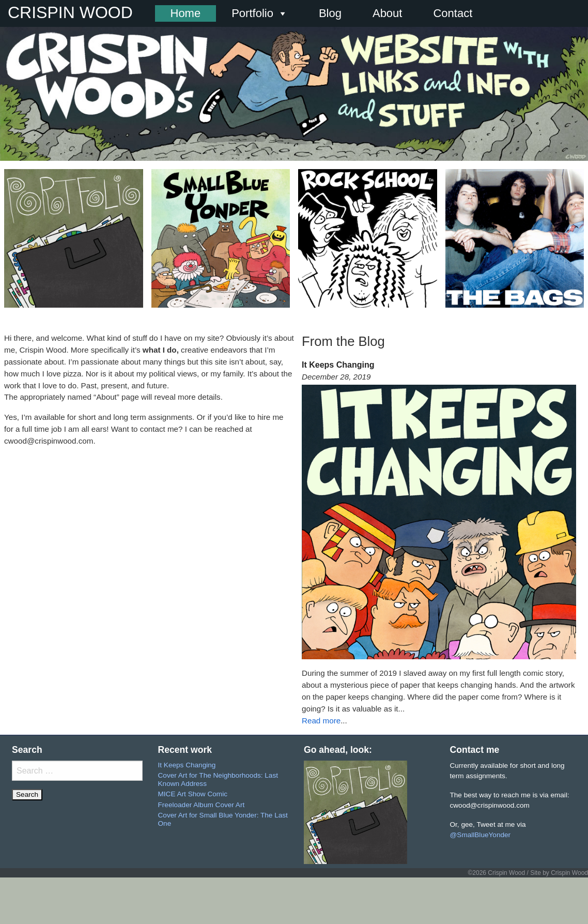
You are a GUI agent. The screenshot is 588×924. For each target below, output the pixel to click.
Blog (330, 13)
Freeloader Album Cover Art (202, 805)
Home (186, 13)
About (388, 13)
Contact (453, 13)
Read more (321, 721)
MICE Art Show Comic (193, 794)
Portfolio (260, 13)
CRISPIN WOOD (70, 12)
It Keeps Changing (187, 765)
